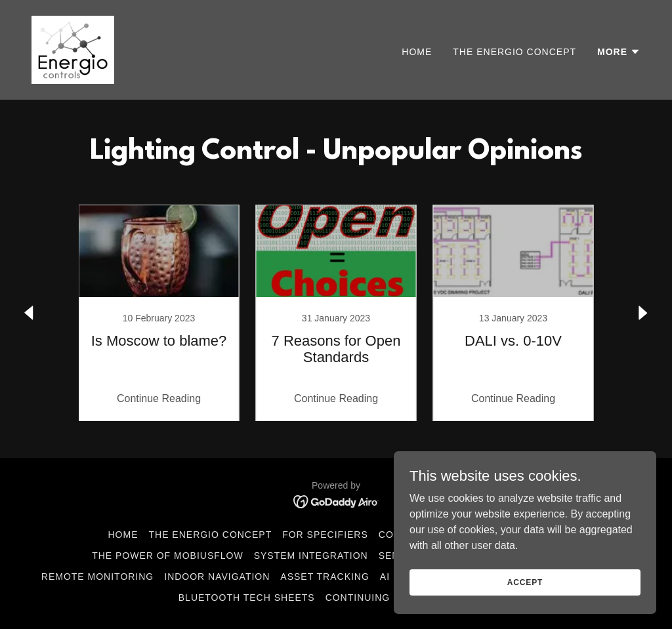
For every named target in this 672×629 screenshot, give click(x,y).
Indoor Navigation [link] (217, 577)
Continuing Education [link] (389, 598)
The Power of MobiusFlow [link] (168, 556)
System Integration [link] (311, 556)
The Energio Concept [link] (514, 52)
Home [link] (417, 52)
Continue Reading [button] (159, 398)
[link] (73, 49)
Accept (525, 582)
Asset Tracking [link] (325, 577)
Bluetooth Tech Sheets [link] (247, 598)
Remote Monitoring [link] (97, 577)
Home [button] (123, 535)
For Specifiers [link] (325, 535)
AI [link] (385, 577)
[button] (619, 52)
